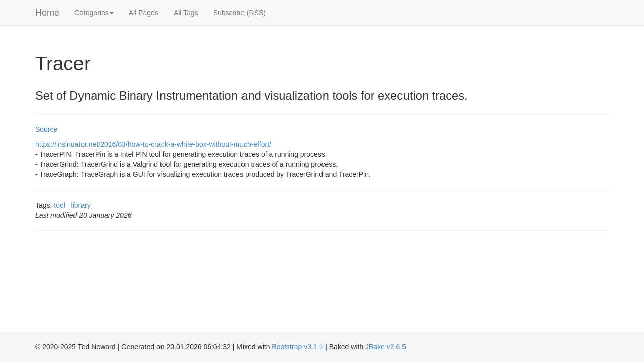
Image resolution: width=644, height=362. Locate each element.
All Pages (144, 13)
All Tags (186, 13)
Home (47, 13)
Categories (94, 13)
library (81, 205)
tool (60, 205)
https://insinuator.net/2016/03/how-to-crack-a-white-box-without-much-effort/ (153, 144)
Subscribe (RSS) (239, 13)
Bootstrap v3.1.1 (297, 347)
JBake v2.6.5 (386, 347)
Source (46, 129)
